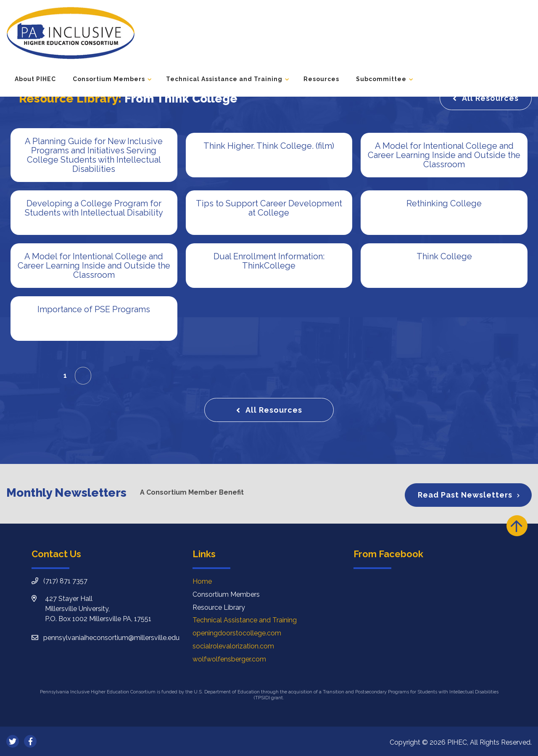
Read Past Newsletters (465, 495)
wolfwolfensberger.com (229, 659)
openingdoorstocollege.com (237, 633)
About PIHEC (35, 79)
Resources (321, 79)
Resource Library (219, 607)
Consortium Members (109, 79)
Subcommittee (381, 79)
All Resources (490, 98)
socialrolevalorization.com (233, 646)
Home (202, 581)
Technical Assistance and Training (224, 79)
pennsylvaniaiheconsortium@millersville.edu (111, 638)
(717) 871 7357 (65, 581)
